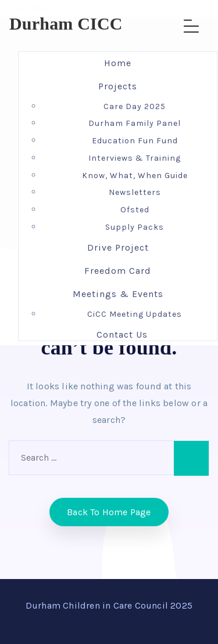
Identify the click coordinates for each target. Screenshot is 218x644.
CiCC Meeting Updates (135, 314)
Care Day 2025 (135, 106)
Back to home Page (109, 512)
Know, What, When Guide (135, 176)
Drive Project (118, 247)
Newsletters (135, 192)
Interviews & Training (135, 158)
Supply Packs (135, 227)
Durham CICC (66, 23)
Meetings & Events (118, 294)
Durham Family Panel (135, 123)
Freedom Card (118, 271)
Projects (118, 86)
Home (118, 63)
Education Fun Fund (135, 141)
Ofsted (135, 210)
